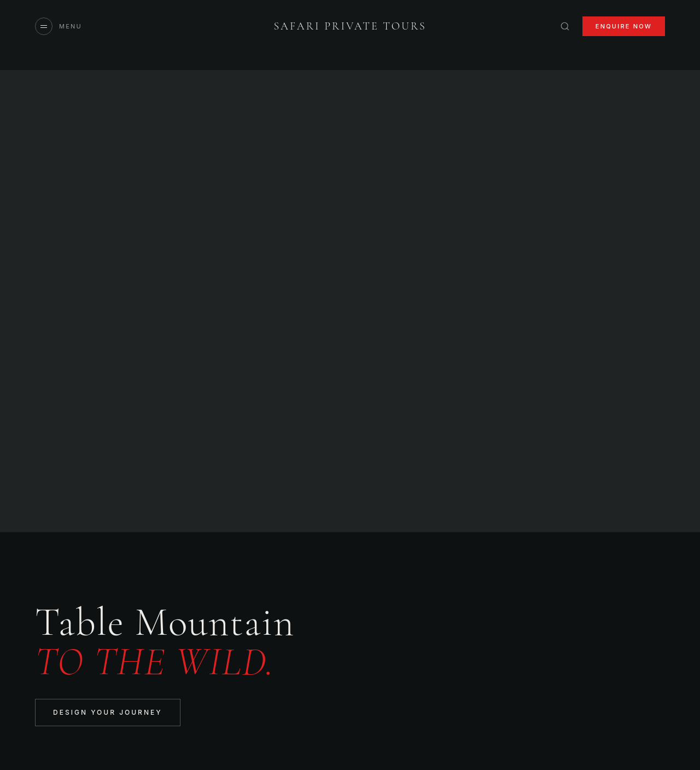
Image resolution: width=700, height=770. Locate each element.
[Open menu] (59, 26)
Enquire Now (624, 26)
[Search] (565, 26)
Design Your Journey (108, 712)
